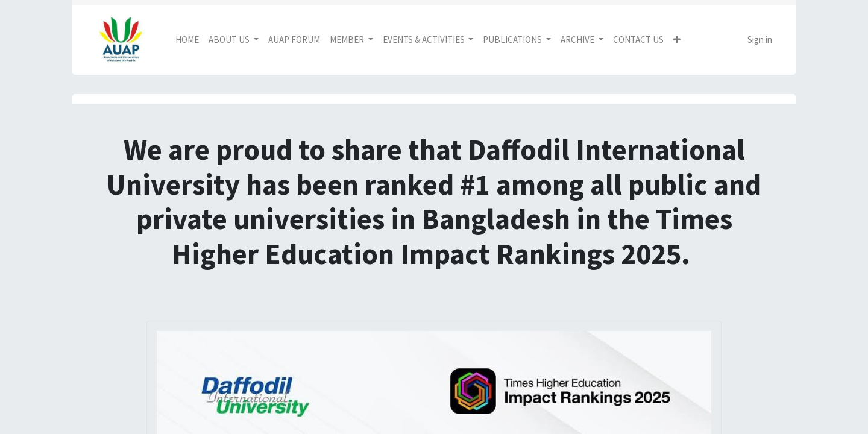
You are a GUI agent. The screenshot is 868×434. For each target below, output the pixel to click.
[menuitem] (187, 40)
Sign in (760, 39)
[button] (677, 40)
